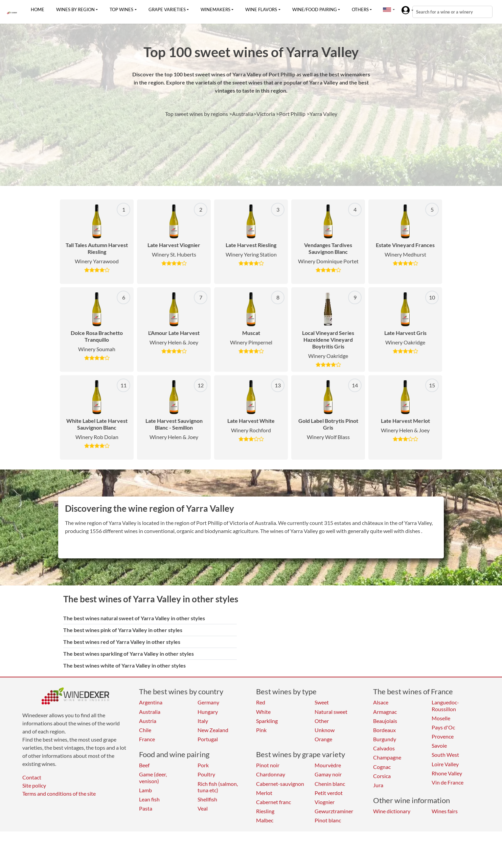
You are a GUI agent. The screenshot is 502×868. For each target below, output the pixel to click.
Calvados (384, 748)
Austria (148, 721)
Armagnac (385, 712)
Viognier (325, 802)
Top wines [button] (121, 9)
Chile (145, 730)
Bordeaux (384, 730)
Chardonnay (271, 774)
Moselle (441, 718)
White (263, 712)
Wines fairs (445, 811)
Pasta (146, 808)
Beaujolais (385, 721)
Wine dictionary (392, 811)
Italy (203, 721)
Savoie (439, 745)
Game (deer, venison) (153, 777)
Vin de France (448, 782)
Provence (443, 736)
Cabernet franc (273, 802)
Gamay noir (328, 774)
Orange (323, 739)
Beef (144, 765)
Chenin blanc (330, 784)
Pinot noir (268, 765)
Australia (150, 712)
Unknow (325, 730)
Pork (203, 765)
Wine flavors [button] (261, 9)
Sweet (322, 702)
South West (445, 755)
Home (38, 9)
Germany (208, 702)
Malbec (265, 820)
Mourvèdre (328, 765)
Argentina (151, 702)
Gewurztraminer (334, 811)
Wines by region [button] (75, 9)
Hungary (208, 712)
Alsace (381, 702)
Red (261, 702)
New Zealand (213, 730)
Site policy (34, 785)
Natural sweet (331, 712)
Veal (203, 808)
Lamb (145, 790)
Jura (378, 785)
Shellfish (207, 799)
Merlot (264, 793)
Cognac (382, 767)
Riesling (265, 811)
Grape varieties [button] (167, 9)
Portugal (208, 739)
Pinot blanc (328, 820)
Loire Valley (445, 764)
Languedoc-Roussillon (445, 705)
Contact (32, 777)
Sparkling (267, 721)
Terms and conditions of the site (59, 793)
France (147, 739)
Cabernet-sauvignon (280, 784)
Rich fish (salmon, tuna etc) (218, 787)
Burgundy (385, 739)
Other (322, 721)
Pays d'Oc (443, 727)
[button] (387, 9)
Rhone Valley (447, 773)
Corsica (382, 776)
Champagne (387, 757)
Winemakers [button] (215, 9)
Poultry (206, 774)
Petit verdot (329, 793)
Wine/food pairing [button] (315, 9)
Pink (261, 730)
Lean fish (149, 799)
